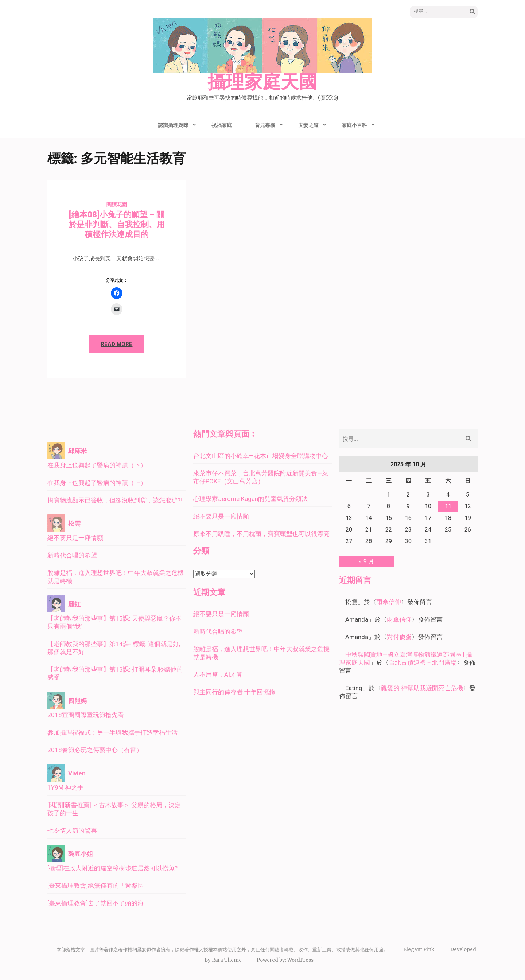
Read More (116, 344)
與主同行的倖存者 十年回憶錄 (234, 692)
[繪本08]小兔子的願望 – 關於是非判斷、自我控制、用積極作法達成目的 (117, 224)
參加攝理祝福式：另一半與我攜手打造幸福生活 (112, 732)
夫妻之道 (308, 125)
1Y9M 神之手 (65, 787)
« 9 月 (367, 561)
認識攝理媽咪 (173, 125)
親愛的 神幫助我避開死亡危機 (422, 688)
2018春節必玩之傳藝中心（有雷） (95, 750)
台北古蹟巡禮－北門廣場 (423, 662)
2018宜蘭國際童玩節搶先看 (86, 715)
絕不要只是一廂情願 (75, 538)
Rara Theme (227, 960)
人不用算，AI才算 (218, 674)
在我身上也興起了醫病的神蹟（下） (97, 465)
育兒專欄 (265, 125)
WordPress (300, 960)
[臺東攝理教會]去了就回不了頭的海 (96, 903)
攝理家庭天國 (262, 82)
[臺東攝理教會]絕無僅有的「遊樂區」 (99, 886)
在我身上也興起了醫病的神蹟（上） (97, 483)
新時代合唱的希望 (72, 555)
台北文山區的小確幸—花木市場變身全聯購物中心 (261, 456)
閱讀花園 (117, 205)
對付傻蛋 (399, 637)
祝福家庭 (222, 125)
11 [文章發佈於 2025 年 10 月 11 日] (448, 506)
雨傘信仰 (389, 602)
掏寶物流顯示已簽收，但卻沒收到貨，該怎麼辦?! (115, 500)
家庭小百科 (354, 125)
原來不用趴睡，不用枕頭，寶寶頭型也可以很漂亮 (261, 534)
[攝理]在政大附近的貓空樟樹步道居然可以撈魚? (112, 868)
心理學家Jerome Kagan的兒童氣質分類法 (250, 499)
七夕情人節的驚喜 (72, 831)
